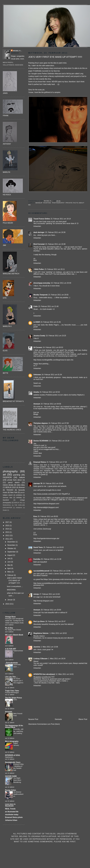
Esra (35, 516)
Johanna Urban (11, 820)
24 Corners (38, 347)
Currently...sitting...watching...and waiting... (18, 731)
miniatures (19, 508)
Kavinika (37, 559)
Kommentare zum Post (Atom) (49, 724)
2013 (8, 532)
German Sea (7, 498)
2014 (8, 529)
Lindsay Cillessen (41, 659)
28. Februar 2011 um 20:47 (55, 621)
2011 (8, 539)
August (10, 555)
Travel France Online (42, 219)
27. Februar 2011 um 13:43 (50, 594)
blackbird (6, 500)
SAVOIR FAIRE (11, 776)
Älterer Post (83, 719)
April (9, 568)
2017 (8, 522)
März (9, 572)
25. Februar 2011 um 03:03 (54, 547)
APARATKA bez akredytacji (44, 674)
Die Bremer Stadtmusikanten (18, 794)
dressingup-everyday (42, 283)
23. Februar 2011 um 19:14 (61, 219)
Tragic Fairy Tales (12, 691)
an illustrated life (12, 812)
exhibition (19, 495)
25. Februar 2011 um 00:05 (48, 516)
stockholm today (12, 815)
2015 (8, 526)
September (12, 552)
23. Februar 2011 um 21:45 (51, 322)
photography (58, 203)
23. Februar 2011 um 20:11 (55, 269)
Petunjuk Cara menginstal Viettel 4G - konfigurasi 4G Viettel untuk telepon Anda (14, 621)
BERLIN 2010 (11, 487)
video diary (21, 485)
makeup (39, 203)
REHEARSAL (7, 505)
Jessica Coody (39, 336)
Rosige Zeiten (10, 790)
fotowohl (9, 712)
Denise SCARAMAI (41, 441)
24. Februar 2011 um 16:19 (59, 441)
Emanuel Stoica (40, 462)
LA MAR (37, 322)
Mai (9, 565)
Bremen (22, 487)
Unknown (37, 375)
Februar (11, 575)
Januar (10, 600)
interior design (8, 485)
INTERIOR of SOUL (13, 755)
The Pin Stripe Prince (13, 698)
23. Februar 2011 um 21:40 (48, 306)
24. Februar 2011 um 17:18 (57, 462)
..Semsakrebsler (11, 663)
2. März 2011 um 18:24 (57, 659)
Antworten (37, 226)
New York (14, 492)
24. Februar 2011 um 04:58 (51, 404)
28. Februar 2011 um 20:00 (51, 610)
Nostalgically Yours (13, 762)
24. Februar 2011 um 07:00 (59, 423)
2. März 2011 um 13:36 (49, 647)
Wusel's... (18, 51)
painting (47, 203)
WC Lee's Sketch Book (14, 635)
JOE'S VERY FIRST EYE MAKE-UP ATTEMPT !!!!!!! (14, 581)
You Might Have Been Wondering (17, 780)
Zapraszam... (10, 757)
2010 (8, 604)
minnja (36, 594)
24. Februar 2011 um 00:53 (53, 347)
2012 (8, 535)
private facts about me (16, 480)
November (11, 545)
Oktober (11, 548)
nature (22, 477)
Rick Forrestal (39, 244)
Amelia (36, 392)
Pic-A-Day (9, 628)
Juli (9, 558)
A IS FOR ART (11, 649)
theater (5, 510)
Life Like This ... (11, 677)
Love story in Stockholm (10, 805)
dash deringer (39, 232)
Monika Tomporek (41, 295)
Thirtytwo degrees (41, 423)
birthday (19, 498)
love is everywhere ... (15, 586)
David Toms (38, 547)
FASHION (7, 477)
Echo (15, 700)
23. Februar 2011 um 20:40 (61, 283)
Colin (36, 306)
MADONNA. (11, 590)
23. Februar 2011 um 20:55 (58, 295)
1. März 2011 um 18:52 (58, 633)
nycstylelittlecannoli (41, 571)
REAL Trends (10, 809)
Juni (9, 562)
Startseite (58, 719)
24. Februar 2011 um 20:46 (53, 483)
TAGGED (10, 490)
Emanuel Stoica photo (14, 817)
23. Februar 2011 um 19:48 (55, 244)
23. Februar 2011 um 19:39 (55, 232)
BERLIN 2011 (18, 503)
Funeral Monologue (12, 693)
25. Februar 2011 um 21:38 (51, 559)
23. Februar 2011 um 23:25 (56, 336)
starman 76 (38, 483)
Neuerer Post (33, 719)
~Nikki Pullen (39, 269)
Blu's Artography (12, 741)
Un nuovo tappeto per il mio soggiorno (18, 681)
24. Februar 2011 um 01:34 (52, 375)
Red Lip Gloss (39, 621)
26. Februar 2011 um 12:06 (60, 571)
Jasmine (37, 647)
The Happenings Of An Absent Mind (14, 726)
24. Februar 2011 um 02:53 (50, 392)
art (4, 475)
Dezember (11, 542)
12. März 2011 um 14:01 (65, 674)
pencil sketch (14, 482)
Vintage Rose (10, 617)
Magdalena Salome (41, 633)
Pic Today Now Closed (13, 630)
